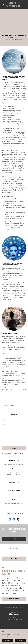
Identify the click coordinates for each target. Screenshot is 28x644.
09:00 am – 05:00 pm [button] (17, 503)
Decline (7, 640)
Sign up (14, 559)
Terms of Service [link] (15, 455)
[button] (3, 5)
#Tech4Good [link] (14, 618)
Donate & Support (14, 599)
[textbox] (14, 419)
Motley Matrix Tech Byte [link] (14, 619)
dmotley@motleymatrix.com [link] (16, 464)
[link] (14, 5)
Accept (21, 640)
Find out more (9, 406)
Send (14, 448)
